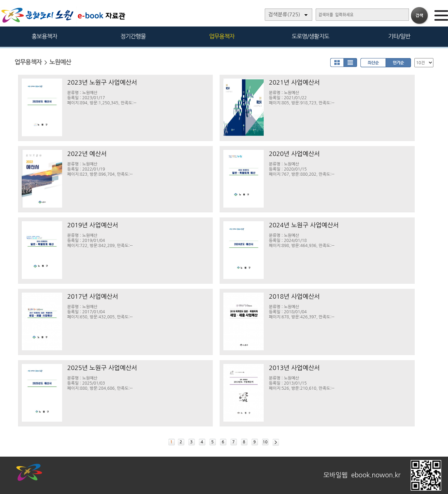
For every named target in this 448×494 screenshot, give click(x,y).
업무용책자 (222, 36)
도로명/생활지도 (311, 36)
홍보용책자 (44, 36)
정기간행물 (133, 36)
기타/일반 (399, 36)
